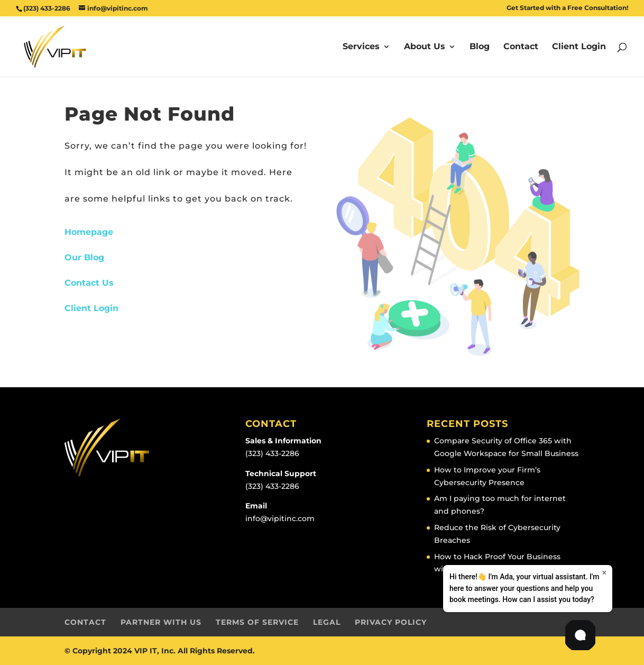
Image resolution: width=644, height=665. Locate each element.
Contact (521, 47)
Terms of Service (257, 622)
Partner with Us (161, 622)
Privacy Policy (391, 622)
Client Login (579, 47)
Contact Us (89, 283)
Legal (327, 622)
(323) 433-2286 (272, 453)
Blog (480, 47)
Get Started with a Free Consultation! (567, 8)
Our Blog (84, 257)
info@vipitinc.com (280, 518)
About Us (425, 47)
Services (361, 47)
